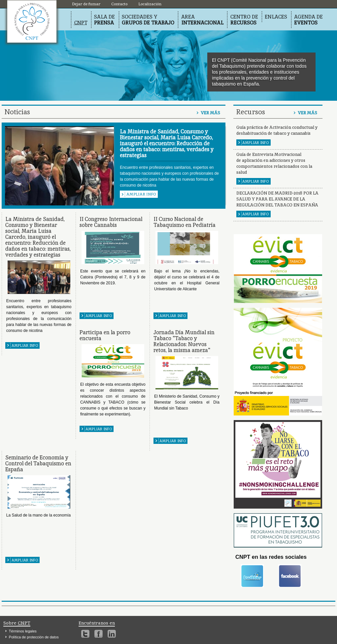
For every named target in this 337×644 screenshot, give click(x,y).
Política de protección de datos (34, 637)
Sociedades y (148, 20)
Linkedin (112, 634)
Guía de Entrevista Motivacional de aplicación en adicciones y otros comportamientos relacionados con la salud (274, 163)
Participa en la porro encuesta (105, 335)
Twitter (85, 634)
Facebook (99, 634)
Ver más (210, 113)
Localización (32, 21)
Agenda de (308, 20)
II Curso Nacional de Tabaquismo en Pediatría (185, 222)
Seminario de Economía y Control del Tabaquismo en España (38, 464)
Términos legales (23, 631)
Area (202, 20)
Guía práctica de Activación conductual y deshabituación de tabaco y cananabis (277, 130)
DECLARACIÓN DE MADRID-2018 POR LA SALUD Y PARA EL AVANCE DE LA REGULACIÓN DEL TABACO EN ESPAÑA (277, 199)
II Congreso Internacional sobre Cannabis (111, 222)
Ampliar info (141, 194)
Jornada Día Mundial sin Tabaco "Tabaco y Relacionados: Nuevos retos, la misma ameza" (184, 341)
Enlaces (276, 17)
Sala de (104, 20)
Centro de (244, 20)
